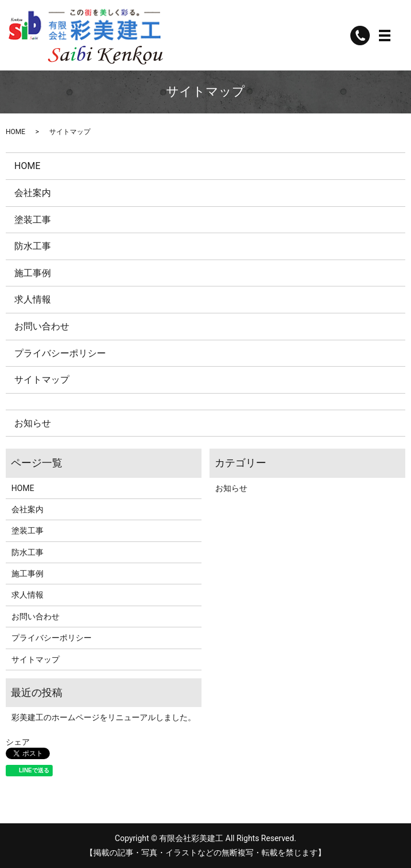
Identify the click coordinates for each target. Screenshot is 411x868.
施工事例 (33, 273)
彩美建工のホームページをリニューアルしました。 (104, 717)
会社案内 (33, 193)
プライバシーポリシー (60, 353)
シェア (18, 742)
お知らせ (33, 423)
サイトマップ (42, 380)
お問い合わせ (42, 326)
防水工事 (33, 246)
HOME (15, 132)
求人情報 (33, 299)
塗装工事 (33, 220)
